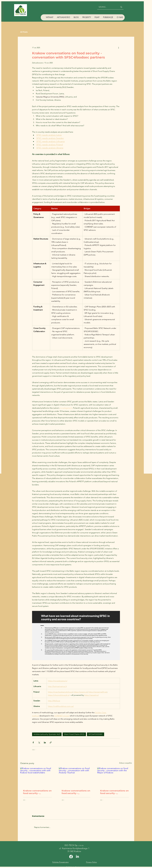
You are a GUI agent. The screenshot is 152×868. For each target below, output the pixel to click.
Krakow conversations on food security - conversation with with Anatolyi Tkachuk (76, 792)
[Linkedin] (77, 857)
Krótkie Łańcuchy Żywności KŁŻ (47, 734)
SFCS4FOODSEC (96, 734)
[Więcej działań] (119, 48)
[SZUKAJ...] (107, 7)
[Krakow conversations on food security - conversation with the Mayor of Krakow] (115, 777)
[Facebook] (71, 857)
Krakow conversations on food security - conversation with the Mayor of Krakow (114, 792)
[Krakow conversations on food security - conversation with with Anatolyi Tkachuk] (76, 777)
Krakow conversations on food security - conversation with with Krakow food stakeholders (37, 792)
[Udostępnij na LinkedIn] (45, 742)
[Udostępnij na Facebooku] (33, 742)
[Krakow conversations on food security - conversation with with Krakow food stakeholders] (37, 777)
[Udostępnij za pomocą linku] (51, 742)
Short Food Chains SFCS (74, 734)
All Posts (24, 32)
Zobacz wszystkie (126, 763)
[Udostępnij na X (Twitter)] (39, 742)
